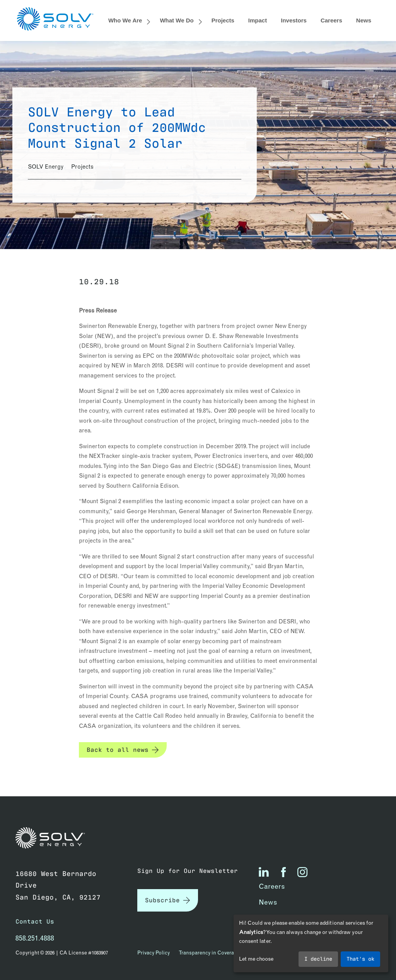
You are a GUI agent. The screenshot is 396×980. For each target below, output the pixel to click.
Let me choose (256, 959)
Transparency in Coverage (209, 953)
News (364, 20)
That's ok (360, 958)
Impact (258, 20)
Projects (223, 20)
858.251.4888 (35, 938)
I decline (318, 958)
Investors (294, 20)
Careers (331, 20)
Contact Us (35, 921)
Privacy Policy (154, 953)
